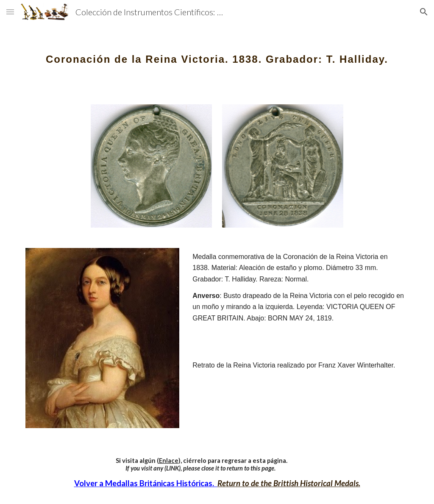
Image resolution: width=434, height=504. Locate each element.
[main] (217, 53)
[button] (10, 12)
